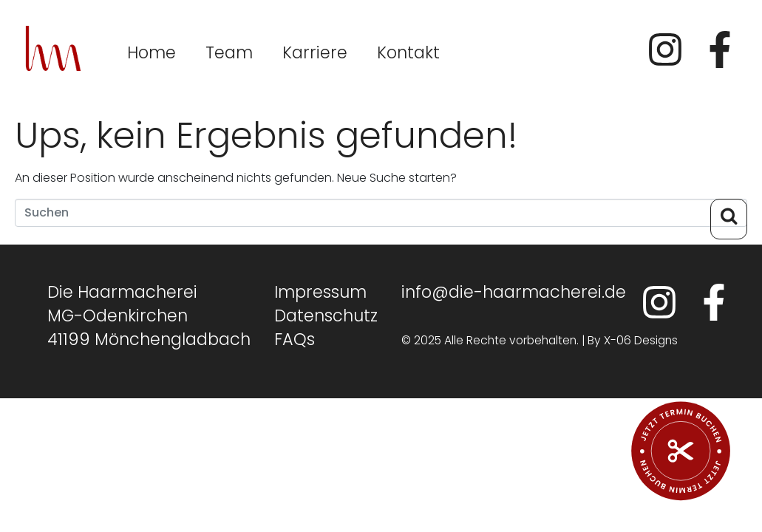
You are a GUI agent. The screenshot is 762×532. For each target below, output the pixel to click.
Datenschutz (326, 316)
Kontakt (408, 52)
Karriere (315, 52)
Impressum (320, 292)
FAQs (295, 339)
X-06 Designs (641, 340)
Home (152, 52)
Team (229, 52)
